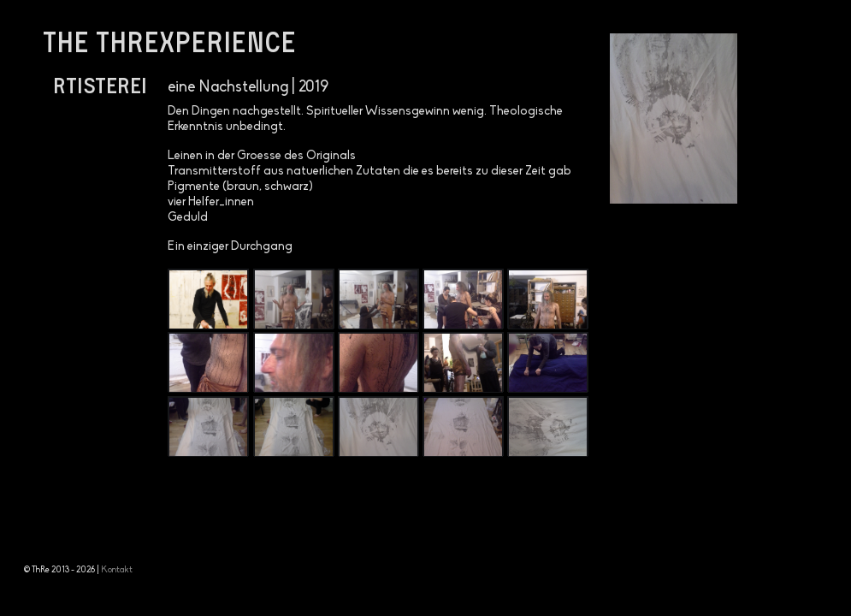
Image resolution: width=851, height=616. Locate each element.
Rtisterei (100, 84)
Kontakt (117, 570)
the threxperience (169, 41)
